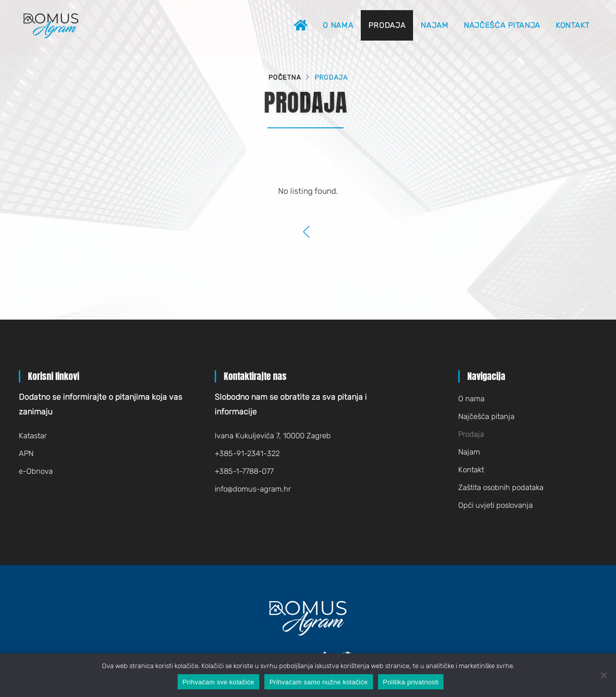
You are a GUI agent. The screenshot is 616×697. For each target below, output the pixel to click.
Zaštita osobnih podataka (501, 487)
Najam (435, 25)
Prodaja (387, 25)
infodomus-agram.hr (253, 489)
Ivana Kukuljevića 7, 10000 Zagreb (273, 436)
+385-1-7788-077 (244, 471)
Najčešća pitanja (502, 25)
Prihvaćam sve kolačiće (218, 682)
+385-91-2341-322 (247, 454)
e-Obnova (36, 471)
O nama (338, 25)
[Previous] (307, 233)
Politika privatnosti (411, 682)
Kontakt (573, 25)
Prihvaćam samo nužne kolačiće (319, 682)
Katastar (33, 436)
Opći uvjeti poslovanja (495, 505)
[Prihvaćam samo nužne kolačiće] (603, 675)
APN (26, 454)
